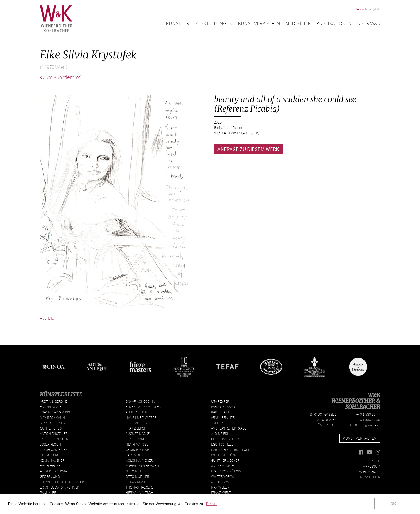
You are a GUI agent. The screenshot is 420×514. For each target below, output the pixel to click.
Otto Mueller (137, 476)
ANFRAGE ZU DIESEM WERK (248, 149)
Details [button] (212, 504)
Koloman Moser (139, 460)
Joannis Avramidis (55, 412)
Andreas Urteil (224, 466)
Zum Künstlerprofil (61, 77)
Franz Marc (135, 439)
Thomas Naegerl (139, 487)
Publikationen (334, 23)
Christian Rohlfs (226, 439)
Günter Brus (51, 428)
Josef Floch (50, 444)
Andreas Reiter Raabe (229, 428)
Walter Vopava (223, 476)
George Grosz (52, 455)
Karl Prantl (221, 412)
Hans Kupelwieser (141, 417)
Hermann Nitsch (139, 493)
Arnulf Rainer (223, 417)
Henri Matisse (137, 444)
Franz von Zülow (226, 471)
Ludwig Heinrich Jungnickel (64, 482)
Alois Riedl (220, 434)
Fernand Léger (138, 423)
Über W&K (369, 23)
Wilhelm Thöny (224, 455)
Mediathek (298, 23)
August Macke (138, 434)
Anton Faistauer (54, 434)
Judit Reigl (220, 423)
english (375, 9)
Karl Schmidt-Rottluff (230, 450)
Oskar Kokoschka (141, 401)
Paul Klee (48, 493)
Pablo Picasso (223, 407)
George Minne (137, 450)
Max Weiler (220, 487)
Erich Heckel (51, 466)
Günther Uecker (225, 460)
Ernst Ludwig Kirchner (59, 487)
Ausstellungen (213, 23)
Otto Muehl (136, 471)
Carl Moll (134, 455)
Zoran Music (136, 482)
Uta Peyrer (220, 401)
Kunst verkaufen (259, 23)
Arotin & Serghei (54, 401)
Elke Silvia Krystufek (143, 407)
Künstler (177, 23)
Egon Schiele (222, 444)
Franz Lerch (136, 428)
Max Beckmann (52, 417)
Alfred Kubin (137, 412)
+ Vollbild (47, 318)
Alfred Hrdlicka (53, 471)
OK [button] (393, 504)
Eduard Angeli (52, 407)
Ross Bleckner (52, 423)
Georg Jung (50, 476)
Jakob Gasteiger (54, 450)
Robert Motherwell (143, 466)
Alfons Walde (223, 482)
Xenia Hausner (52, 460)
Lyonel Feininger (54, 439)
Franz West (221, 493)
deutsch (361, 9)
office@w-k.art (367, 425)
